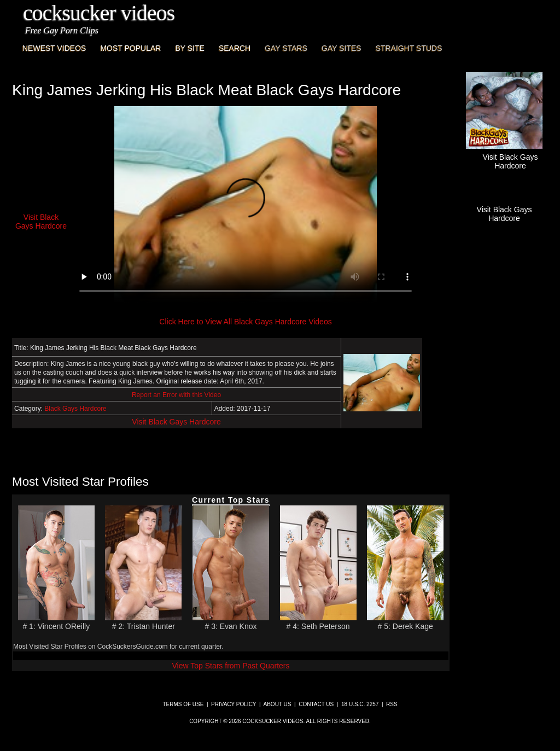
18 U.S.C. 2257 (360, 704)
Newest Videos (54, 48)
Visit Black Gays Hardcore (176, 422)
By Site (189, 48)
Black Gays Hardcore (75, 409)
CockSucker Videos (99, 13)
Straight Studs (409, 48)
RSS (392, 704)
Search (235, 48)
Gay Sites (342, 48)
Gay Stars (286, 48)
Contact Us (316, 704)
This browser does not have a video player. (246, 205)
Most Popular (130, 48)
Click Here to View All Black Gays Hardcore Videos (245, 322)
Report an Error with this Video (176, 395)
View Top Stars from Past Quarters (231, 666)
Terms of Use (183, 704)
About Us (278, 704)
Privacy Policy (234, 704)
